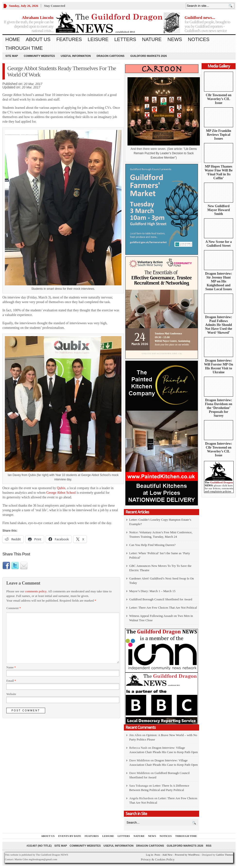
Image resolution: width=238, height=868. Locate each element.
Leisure (98, 39)
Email (11, 681)
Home (13, 39)
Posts (157, 855)
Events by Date (70, 836)
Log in (149, 855)
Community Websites (39, 56)
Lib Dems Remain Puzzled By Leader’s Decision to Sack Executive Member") (165, 153)
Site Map (12, 56)
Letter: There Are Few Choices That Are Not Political (163, 608)
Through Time (24, 48)
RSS (209, 846)
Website (11, 694)
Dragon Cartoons (111, 56)
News (175, 39)
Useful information (76, 56)
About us (38, 39)
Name (11, 667)
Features (69, 39)
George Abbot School (61, 493)
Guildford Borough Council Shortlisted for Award (161, 599)
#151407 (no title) (39, 846)
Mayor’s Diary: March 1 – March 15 (152, 591)
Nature (152, 39)
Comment (14, 608)
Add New (167, 855)
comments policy (36, 591)
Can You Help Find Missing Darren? (152, 545)
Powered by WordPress (187, 855)
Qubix (61, 488)
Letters (125, 39)
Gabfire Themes (225, 855)
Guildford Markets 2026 (148, 56)
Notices (199, 39)
